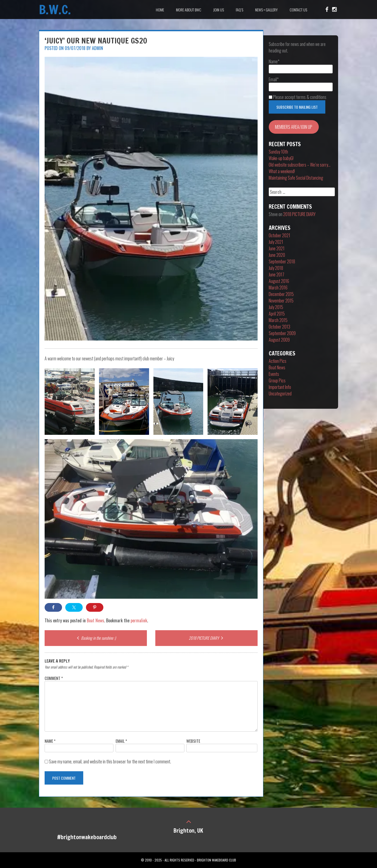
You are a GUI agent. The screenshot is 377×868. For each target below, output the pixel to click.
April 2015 (277, 314)
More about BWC (189, 10)
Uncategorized (280, 394)
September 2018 (282, 261)
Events (274, 374)
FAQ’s (240, 10)
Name (50, 741)
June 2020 (277, 255)
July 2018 (276, 268)
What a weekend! (282, 171)
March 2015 (278, 320)
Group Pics (277, 380)
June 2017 (276, 274)
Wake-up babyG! (281, 158)
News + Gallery (266, 10)
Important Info (280, 387)
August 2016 (279, 281)
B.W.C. (55, 9)
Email (121, 741)
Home (160, 10)
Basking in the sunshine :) (96, 638)
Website (193, 741)
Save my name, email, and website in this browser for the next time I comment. (110, 761)
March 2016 (278, 288)
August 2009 (279, 340)
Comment (54, 678)
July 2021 (276, 242)
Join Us (219, 10)
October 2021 (279, 235)
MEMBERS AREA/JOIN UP (294, 127)
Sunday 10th (278, 152)
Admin (98, 48)
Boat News (95, 620)
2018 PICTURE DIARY (207, 638)
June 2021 (277, 248)
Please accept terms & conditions (298, 97)
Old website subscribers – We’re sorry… (300, 165)
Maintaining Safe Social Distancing (296, 178)
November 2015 (281, 301)
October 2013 (279, 327)
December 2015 (281, 294)
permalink (139, 620)
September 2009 (282, 333)
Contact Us (298, 10)
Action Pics (278, 361)
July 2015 (276, 307)
